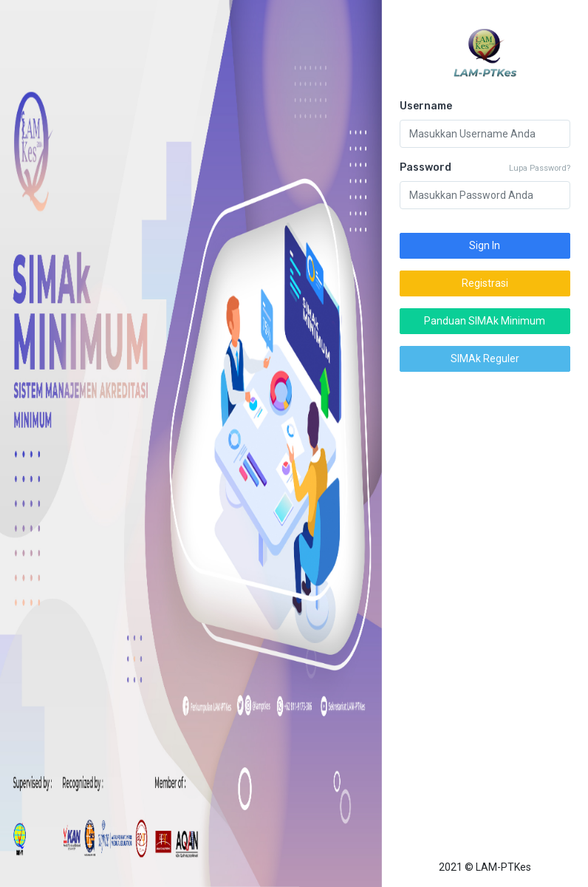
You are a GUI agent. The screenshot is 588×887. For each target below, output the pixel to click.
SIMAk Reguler (485, 358)
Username (426, 106)
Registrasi (485, 283)
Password (425, 167)
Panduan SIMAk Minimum (485, 321)
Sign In (485, 245)
